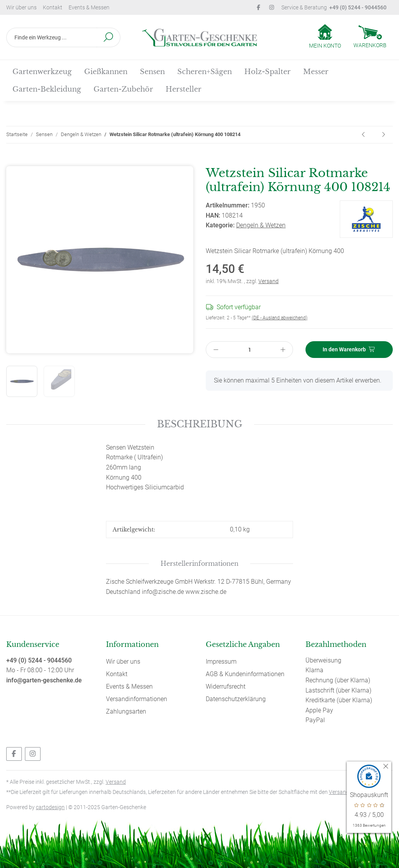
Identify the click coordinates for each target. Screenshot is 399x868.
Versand (268, 281)
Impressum (221, 662)
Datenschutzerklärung (236, 699)
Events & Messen (89, 7)
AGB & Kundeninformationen (245, 674)
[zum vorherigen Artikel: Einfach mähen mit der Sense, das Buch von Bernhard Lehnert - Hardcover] (364, 135)
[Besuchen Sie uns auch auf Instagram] (33, 754)
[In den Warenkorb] (12, 161)
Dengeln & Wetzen (261, 225)
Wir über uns (21, 7)
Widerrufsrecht (226, 686)
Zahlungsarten (126, 711)
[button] (325, 37)
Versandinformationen (137, 699)
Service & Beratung (334, 7)
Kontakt (53, 7)
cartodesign (50, 807)
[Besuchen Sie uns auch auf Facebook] (14, 754)
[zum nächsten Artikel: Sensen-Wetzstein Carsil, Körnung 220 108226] (383, 135)
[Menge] (250, 350)
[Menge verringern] (216, 350)
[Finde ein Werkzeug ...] (52, 37)
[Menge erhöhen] (283, 350)
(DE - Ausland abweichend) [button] (280, 318)
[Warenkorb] (370, 37)
